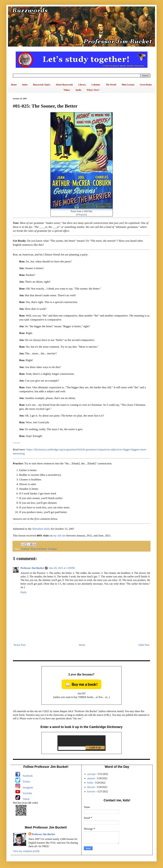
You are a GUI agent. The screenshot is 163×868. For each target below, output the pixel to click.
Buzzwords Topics (42, 85)
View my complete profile (26, 851)
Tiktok (26, 799)
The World (111, 85)
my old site (59, 535)
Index (25, 85)
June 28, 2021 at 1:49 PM (62, 568)
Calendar (96, 85)
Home (14, 85)
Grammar (25, 549)
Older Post (144, 645)
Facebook (28, 776)
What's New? (93, 90)
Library (82, 85)
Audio (78, 90)
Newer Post (20, 645)
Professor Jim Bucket (32, 568)
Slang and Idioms (39, 549)
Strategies (52, 549)
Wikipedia (81, 215)
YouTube (27, 793)
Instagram (28, 787)
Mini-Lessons (128, 85)
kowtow (91, 791)
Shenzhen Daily (41, 529)
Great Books (146, 85)
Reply (24, 592)
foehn (90, 783)
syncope (91, 774)
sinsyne (91, 778)
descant (91, 787)
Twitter (26, 782)
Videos (67, 90)
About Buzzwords (64, 85)
